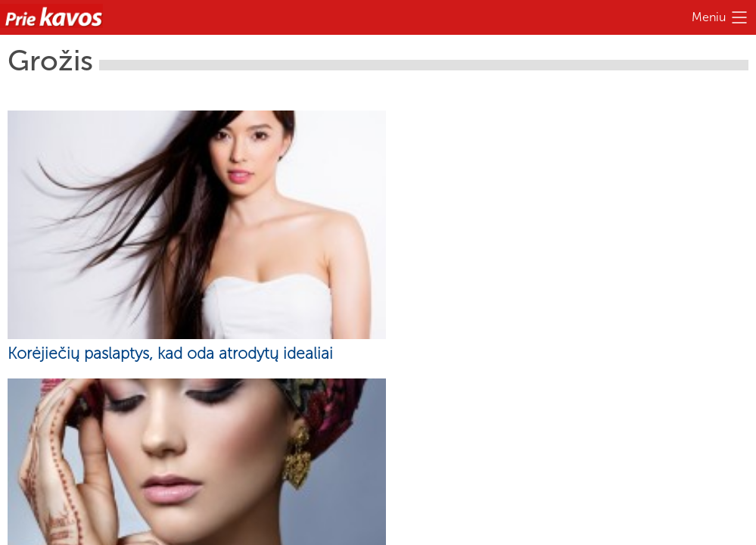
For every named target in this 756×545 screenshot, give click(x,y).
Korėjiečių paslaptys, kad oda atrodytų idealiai (170, 353)
